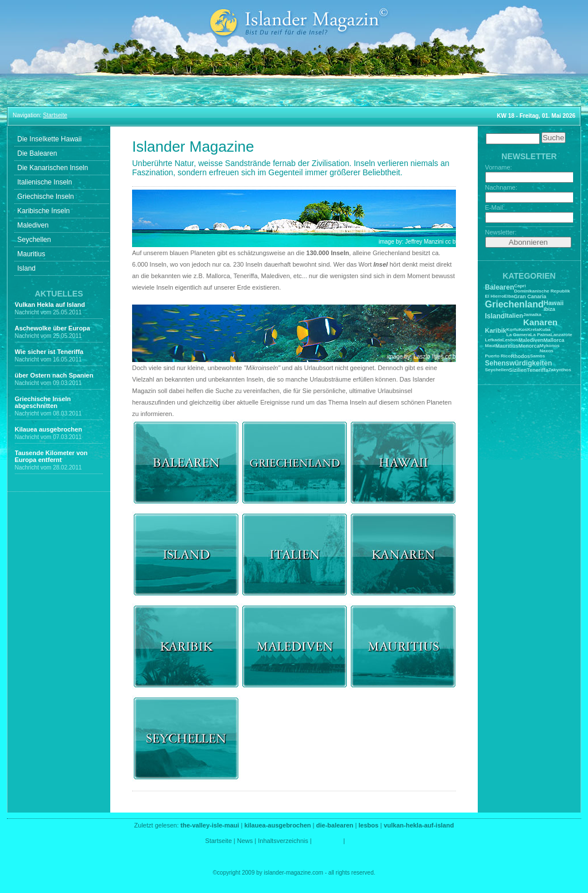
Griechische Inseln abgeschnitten (43, 402)
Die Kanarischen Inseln (53, 168)
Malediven (33, 225)
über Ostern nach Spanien (54, 375)
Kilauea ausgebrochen (49, 429)
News (245, 841)
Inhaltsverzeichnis (283, 841)
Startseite (218, 841)
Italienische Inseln (45, 182)
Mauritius (31, 254)
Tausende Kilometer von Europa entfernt (51, 456)
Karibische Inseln (43, 211)
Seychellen (34, 240)
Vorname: (499, 167)
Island (26, 268)
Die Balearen (37, 153)
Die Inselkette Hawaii (49, 139)
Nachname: (501, 187)
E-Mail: (495, 207)
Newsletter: (501, 232)
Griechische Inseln (46, 197)
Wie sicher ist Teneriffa (49, 352)
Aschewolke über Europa (53, 328)
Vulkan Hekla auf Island (50, 305)
